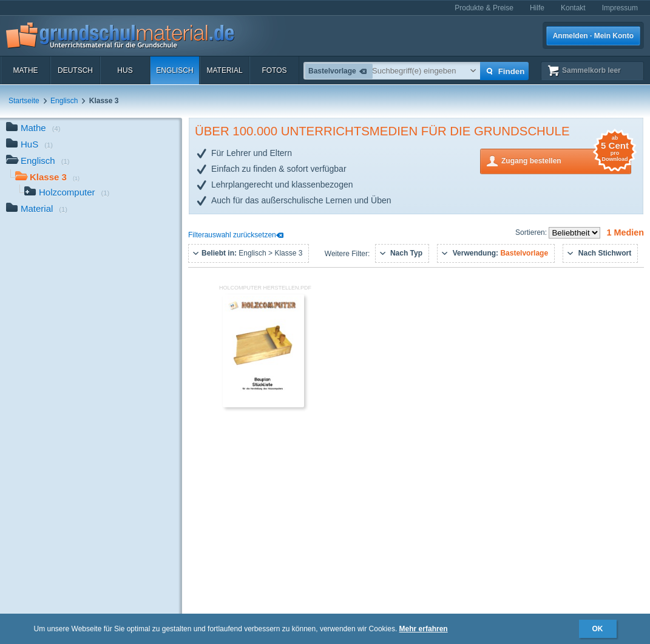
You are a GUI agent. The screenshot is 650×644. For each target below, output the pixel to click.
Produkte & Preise (484, 8)
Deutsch (75, 70)
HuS (125, 70)
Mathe (25, 70)
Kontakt (573, 8)
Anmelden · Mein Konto (593, 36)
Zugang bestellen (566, 160)
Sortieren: (532, 232)
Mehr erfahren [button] (424, 629)
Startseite (24, 101)
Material (224, 70)
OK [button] (598, 629)
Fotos (274, 70)
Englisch (174, 70)
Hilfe (537, 8)
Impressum (620, 8)
